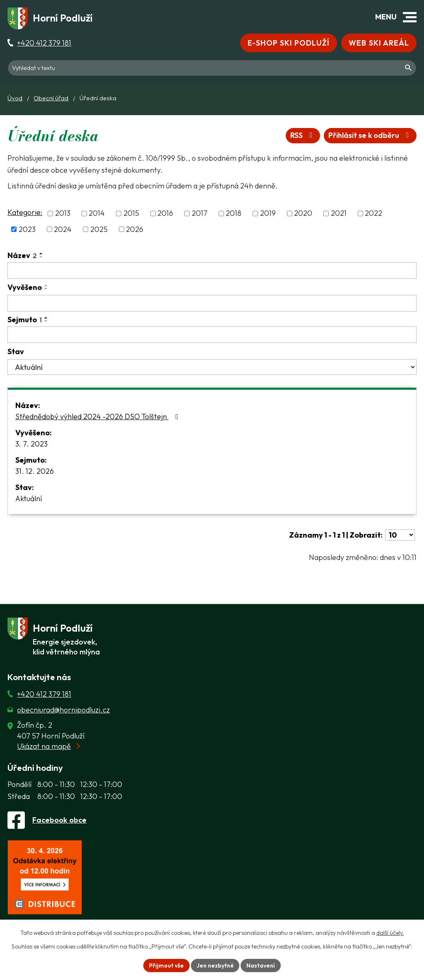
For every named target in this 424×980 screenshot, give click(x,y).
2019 (268, 214)
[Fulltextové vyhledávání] (212, 68)
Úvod (15, 98)
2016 (165, 214)
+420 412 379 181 (44, 43)
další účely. (390, 933)
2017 (200, 214)
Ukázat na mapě (44, 746)
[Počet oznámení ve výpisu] (400, 535)
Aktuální (29, 498)
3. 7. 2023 (31, 444)
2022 (373, 214)
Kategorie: (25, 212)
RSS (303, 136)
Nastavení (261, 965)
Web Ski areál (379, 43)
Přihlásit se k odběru (370, 136)
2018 (234, 214)
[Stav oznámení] (212, 367)
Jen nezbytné (215, 965)
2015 (131, 214)
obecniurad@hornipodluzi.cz (63, 710)
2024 (63, 229)
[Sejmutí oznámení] (212, 335)
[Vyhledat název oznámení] (212, 270)
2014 (97, 214)
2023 (27, 229)
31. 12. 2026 (35, 471)
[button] (410, 17)
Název (22, 255)
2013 (63, 214)
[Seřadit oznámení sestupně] (41, 257)
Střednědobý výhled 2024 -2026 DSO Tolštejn (99, 416)
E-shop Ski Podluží (288, 43)
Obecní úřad (51, 98)
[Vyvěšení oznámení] (212, 303)
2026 (135, 229)
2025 (99, 229)
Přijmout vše (166, 965)
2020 (303, 214)
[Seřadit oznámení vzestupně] (41, 253)
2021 (339, 214)
